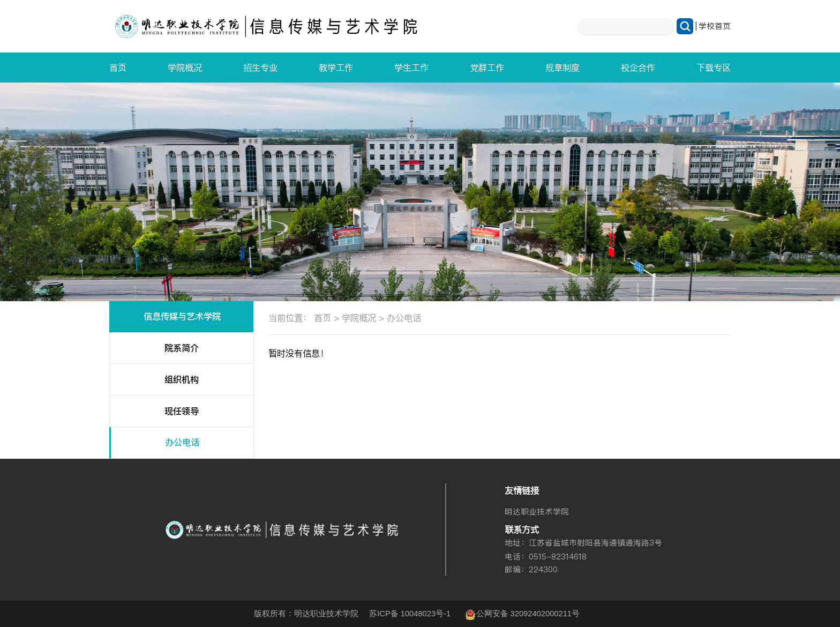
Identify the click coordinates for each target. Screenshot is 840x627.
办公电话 (182, 442)
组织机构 (182, 380)
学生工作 (411, 67)
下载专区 (714, 67)
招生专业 (260, 67)
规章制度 (562, 67)
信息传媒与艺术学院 (182, 316)
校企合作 (638, 67)
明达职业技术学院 (537, 512)
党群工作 (487, 67)
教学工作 (336, 67)
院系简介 (182, 348)
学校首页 (715, 26)
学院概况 (185, 67)
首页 (118, 67)
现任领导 (182, 411)
